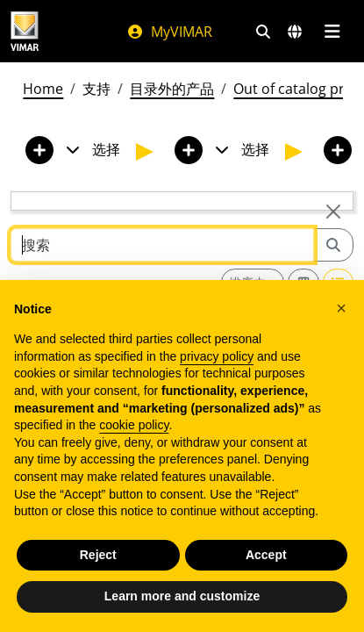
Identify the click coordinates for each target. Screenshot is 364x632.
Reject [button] (98, 555)
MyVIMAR (169, 32)
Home (43, 89)
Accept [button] (266, 555)
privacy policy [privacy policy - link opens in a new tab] (217, 356)
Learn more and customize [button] (182, 596)
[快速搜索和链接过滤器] (263, 32)
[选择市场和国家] (295, 32)
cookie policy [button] (134, 425)
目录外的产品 (172, 89)
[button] (341, 308)
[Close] (333, 212)
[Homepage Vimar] (25, 31)
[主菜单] (332, 32)
